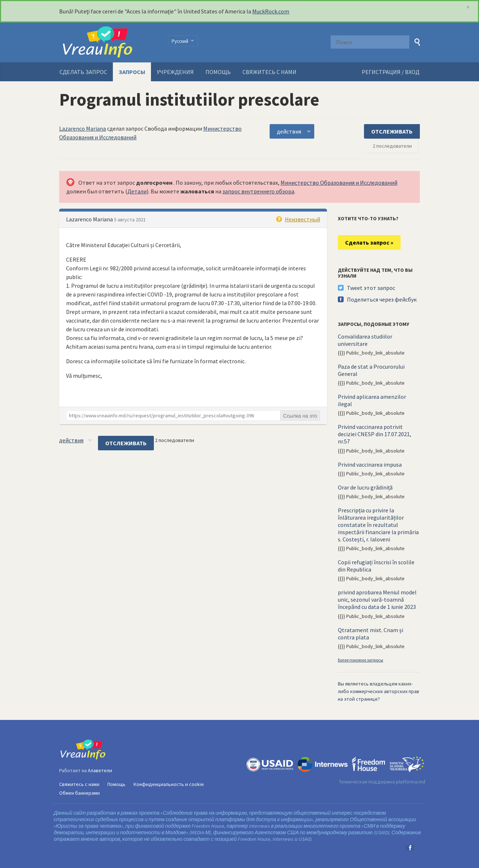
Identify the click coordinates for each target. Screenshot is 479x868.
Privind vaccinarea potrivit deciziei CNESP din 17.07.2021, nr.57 (374, 434)
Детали (137, 191)
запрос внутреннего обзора (258, 191)
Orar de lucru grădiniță (365, 487)
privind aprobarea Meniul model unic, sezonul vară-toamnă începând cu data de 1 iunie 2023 (377, 599)
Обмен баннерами (79, 793)
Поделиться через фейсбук (382, 299)
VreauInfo (109, 42)
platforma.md (411, 782)
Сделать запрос (83, 72)
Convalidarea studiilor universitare (365, 340)
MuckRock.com (271, 11)
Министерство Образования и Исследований (339, 183)
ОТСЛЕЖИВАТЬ (392, 131)
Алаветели (100, 770)
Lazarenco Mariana (83, 128)
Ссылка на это (300, 416)
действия (289, 131)
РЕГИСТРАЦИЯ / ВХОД (391, 72)
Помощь (218, 72)
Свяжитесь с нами (269, 72)
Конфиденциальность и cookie (169, 784)
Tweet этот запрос (371, 288)
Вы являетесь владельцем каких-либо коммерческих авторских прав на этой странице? (378, 691)
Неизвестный (302, 219)
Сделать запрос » (369, 242)
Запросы (132, 72)
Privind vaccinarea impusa (370, 464)
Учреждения (175, 72)
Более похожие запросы (361, 660)
